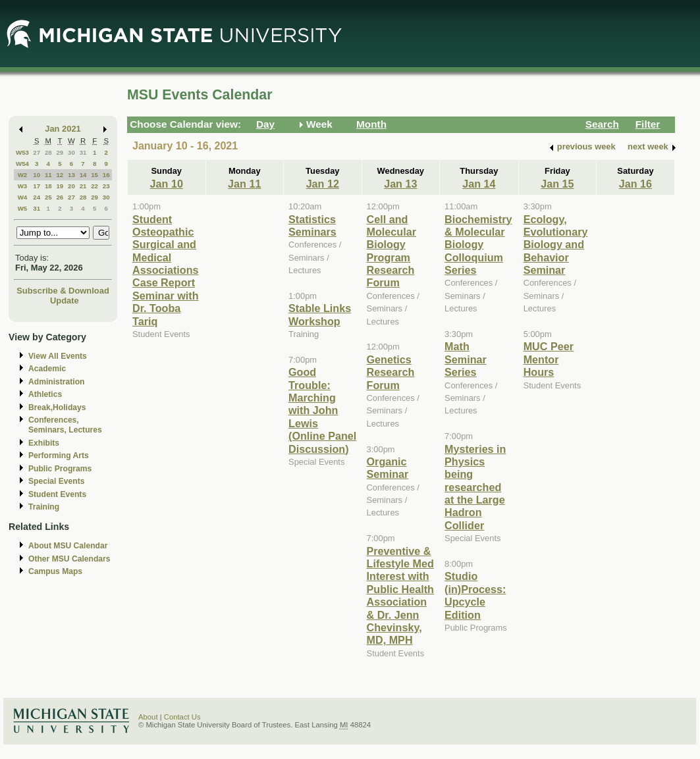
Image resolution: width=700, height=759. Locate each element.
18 (48, 186)
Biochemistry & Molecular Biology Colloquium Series (478, 245)
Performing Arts (59, 456)
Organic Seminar (388, 468)
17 (37, 186)
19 (60, 186)
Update (65, 301)
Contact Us (182, 717)
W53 (22, 152)
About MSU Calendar (68, 546)
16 (106, 175)
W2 (23, 175)
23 (106, 186)
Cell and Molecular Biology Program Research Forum (391, 251)
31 (83, 152)
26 (60, 197)
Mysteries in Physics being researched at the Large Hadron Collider (475, 487)
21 (83, 186)
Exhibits (44, 443)
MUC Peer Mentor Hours (549, 359)
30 (71, 152)
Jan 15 (557, 184)
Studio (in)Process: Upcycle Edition (475, 595)
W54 (22, 164)
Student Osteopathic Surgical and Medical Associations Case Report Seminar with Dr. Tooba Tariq (166, 270)
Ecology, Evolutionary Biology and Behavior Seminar (556, 245)
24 (37, 197)
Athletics (45, 394)
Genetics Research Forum (391, 372)
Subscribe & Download (63, 291)
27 (37, 152)
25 (48, 197)
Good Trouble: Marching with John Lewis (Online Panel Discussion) (322, 410)
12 (60, 175)
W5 (23, 208)
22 (94, 186)
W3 (23, 186)
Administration (56, 382)
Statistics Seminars (312, 225)
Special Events (56, 481)
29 (60, 152)
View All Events (58, 356)
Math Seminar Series (466, 359)
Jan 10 (167, 184)
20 (71, 186)
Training (44, 507)
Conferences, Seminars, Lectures (65, 425)
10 (37, 175)
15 (94, 175)
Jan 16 (635, 184)
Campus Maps (55, 571)
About (148, 717)
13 (71, 175)
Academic (47, 369)
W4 (23, 197)
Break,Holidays (57, 407)
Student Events (57, 494)
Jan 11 (244, 184)
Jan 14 (479, 184)
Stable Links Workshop (320, 314)
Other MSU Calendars (69, 559)
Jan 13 (400, 184)
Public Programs (60, 469)
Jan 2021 (63, 129)
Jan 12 (323, 184)
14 (83, 175)
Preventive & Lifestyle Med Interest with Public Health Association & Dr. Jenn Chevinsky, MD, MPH (400, 596)
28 (48, 152)
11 (48, 175)
